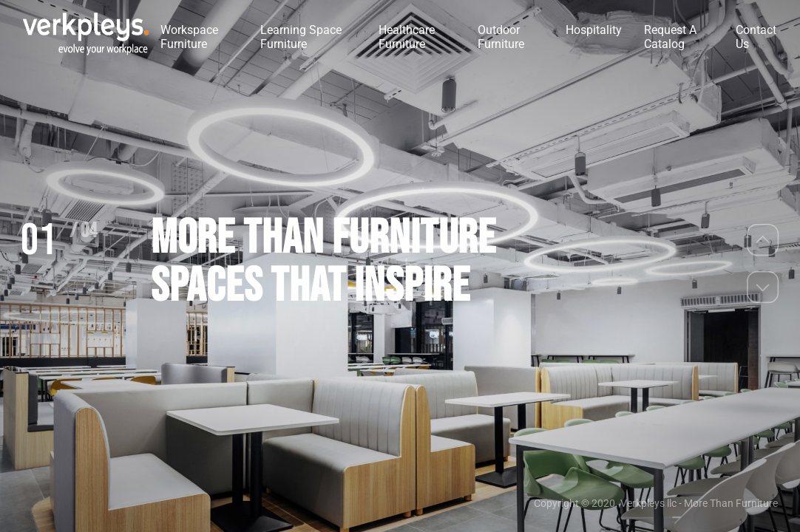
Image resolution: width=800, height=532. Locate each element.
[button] (763, 239)
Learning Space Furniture (301, 37)
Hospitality (594, 30)
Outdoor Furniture (501, 37)
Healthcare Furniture (407, 37)
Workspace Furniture (189, 37)
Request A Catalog (670, 37)
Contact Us (756, 37)
